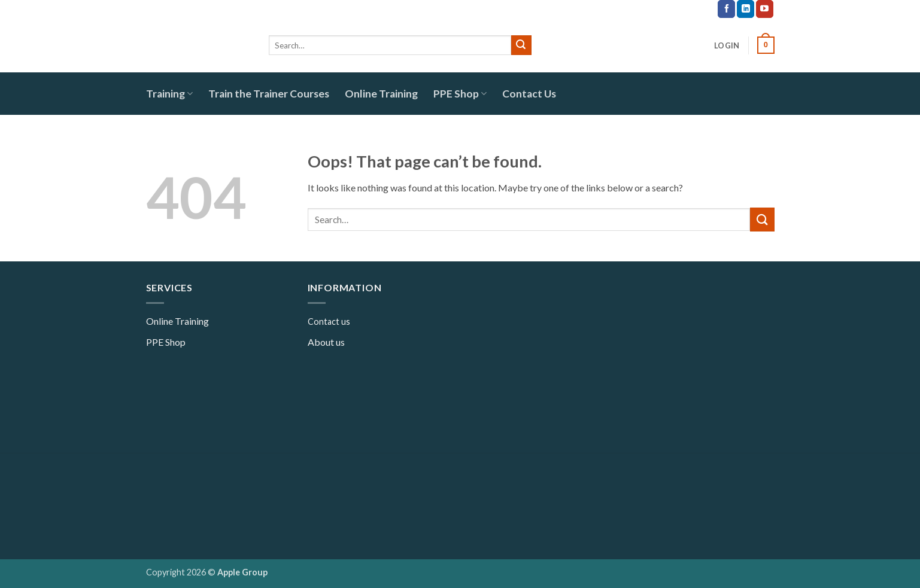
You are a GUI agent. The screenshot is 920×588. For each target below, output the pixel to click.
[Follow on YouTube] (765, 9)
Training (169, 94)
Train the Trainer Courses (269, 94)
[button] (727, 45)
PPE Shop (460, 94)
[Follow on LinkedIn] (746, 9)
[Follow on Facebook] (726, 9)
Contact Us (529, 94)
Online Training (381, 94)
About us (326, 342)
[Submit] (521, 45)
